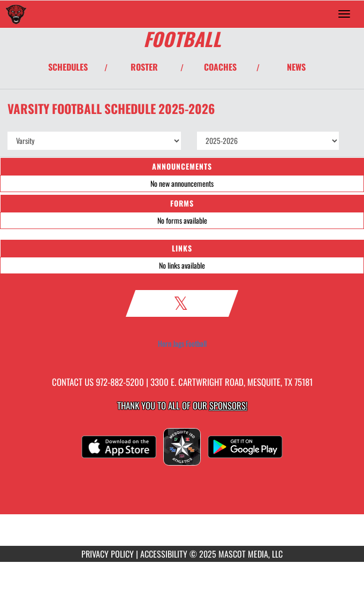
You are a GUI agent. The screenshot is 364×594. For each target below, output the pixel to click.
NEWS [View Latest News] (296, 67)
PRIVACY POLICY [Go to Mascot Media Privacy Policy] (108, 554)
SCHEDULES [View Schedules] (68, 67)
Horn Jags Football (182, 344)
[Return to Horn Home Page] (16, 14)
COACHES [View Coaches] (220, 67)
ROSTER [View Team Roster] (144, 67)
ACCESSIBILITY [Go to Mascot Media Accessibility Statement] (164, 554)
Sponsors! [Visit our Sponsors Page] (228, 405)
